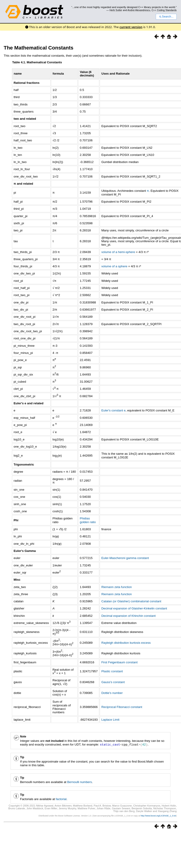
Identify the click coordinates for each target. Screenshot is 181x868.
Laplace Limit (110, 720)
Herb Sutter (116, 10)
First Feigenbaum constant (119, 662)
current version (131, 27)
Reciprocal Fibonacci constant (122, 707)
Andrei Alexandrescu (139, 10)
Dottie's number (112, 693)
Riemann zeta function (117, 587)
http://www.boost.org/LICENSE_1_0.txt (158, 816)
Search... (166, 17)
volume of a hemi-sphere (118, 252)
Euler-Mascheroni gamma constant (125, 558)
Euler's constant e (113, 410)
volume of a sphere (114, 266)
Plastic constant (112, 671)
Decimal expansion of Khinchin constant (128, 616)
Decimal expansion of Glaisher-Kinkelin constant (134, 608)
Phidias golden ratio (88, 520)
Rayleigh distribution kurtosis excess (126, 643)
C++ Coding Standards (164, 10)
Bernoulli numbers (79, 782)
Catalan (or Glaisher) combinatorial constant (131, 601)
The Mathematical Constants (39, 48)
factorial (61, 799)
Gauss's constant (113, 682)
